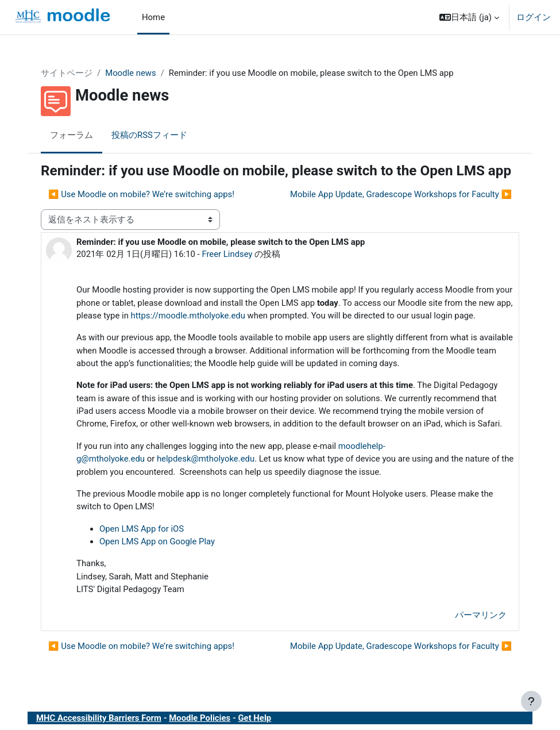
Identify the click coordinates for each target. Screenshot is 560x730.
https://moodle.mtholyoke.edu (188, 316)
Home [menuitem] (153, 17)
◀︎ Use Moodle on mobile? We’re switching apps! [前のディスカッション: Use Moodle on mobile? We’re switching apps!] (141, 194)
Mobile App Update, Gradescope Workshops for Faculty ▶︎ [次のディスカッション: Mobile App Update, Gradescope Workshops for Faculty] (401, 194)
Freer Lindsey (227, 254)
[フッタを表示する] (531, 701)
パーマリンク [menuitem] (481, 615)
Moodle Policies (200, 718)
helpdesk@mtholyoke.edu (206, 459)
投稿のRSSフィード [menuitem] (149, 135)
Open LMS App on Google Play (157, 541)
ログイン (534, 17)
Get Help (254, 718)
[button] (469, 17)
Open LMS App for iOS (142, 529)
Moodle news (131, 73)
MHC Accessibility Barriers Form (99, 718)
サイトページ (67, 73)
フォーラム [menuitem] (72, 135)
